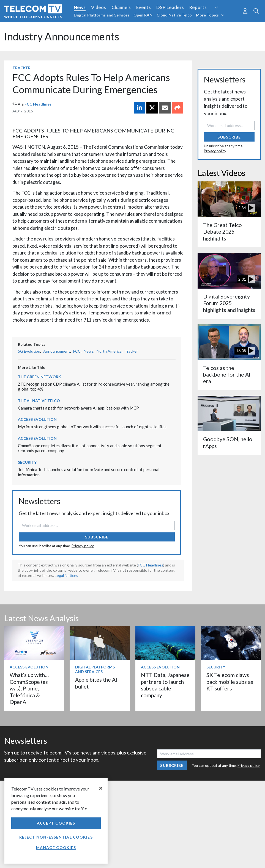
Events (144, 7)
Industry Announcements (62, 36)
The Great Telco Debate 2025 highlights (222, 232)
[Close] (101, 788)
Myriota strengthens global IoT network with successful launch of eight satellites (92, 427)
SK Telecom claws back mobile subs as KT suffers (230, 682)
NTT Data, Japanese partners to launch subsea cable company (165, 685)
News (80, 7)
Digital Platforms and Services (102, 15)
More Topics (210, 15)
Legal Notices (66, 575)
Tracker (21, 68)
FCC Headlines (38, 104)
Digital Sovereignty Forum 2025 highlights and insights (229, 303)
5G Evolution (29, 351)
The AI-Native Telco (39, 401)
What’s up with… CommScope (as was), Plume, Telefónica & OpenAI (29, 688)
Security (27, 462)
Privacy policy (83, 546)
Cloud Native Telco (174, 15)
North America (109, 351)
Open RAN (143, 15)
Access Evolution (37, 419)
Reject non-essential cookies (56, 837)
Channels (121, 7)
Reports (198, 7)
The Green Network (39, 377)
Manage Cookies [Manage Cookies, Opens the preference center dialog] (56, 848)
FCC (77, 351)
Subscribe (97, 537)
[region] (56, 821)
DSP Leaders (170, 7)
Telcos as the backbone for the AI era (227, 375)
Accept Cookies (56, 823)
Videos (99, 7)
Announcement (57, 351)
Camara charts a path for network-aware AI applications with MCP (78, 408)
